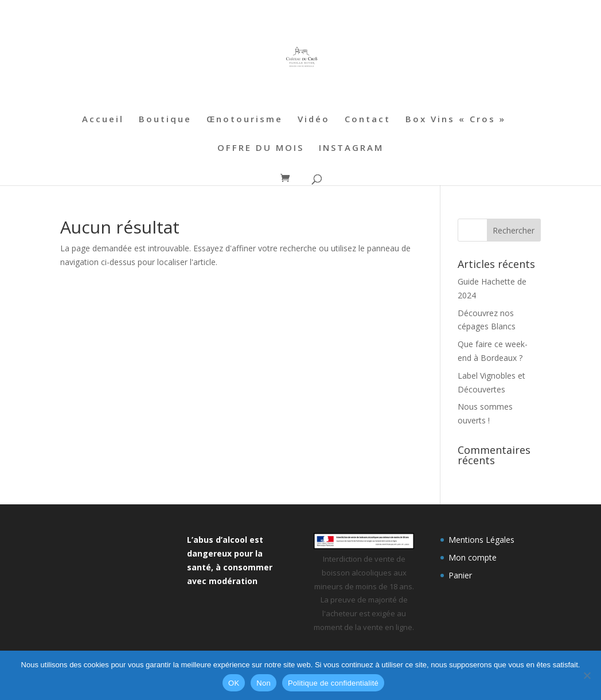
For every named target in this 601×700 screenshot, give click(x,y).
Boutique (165, 120)
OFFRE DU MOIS (261, 148)
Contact (368, 120)
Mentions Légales (481, 540)
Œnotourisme (245, 120)
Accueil (103, 120)
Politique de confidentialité (333, 683)
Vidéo (314, 120)
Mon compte (473, 557)
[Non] (587, 675)
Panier (460, 575)
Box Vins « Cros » (456, 120)
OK (234, 683)
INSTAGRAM (351, 148)
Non (264, 683)
